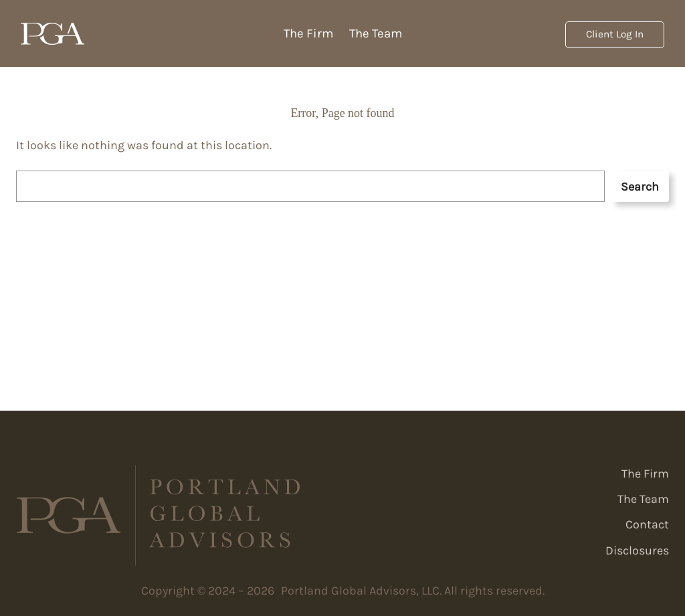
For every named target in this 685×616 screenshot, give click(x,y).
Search (640, 187)
